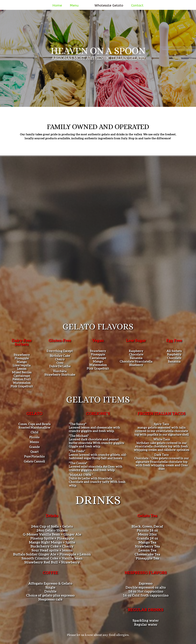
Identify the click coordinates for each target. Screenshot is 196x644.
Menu (74, 5)
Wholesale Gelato (109, 5)
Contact (137, 5)
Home (57, 5)
